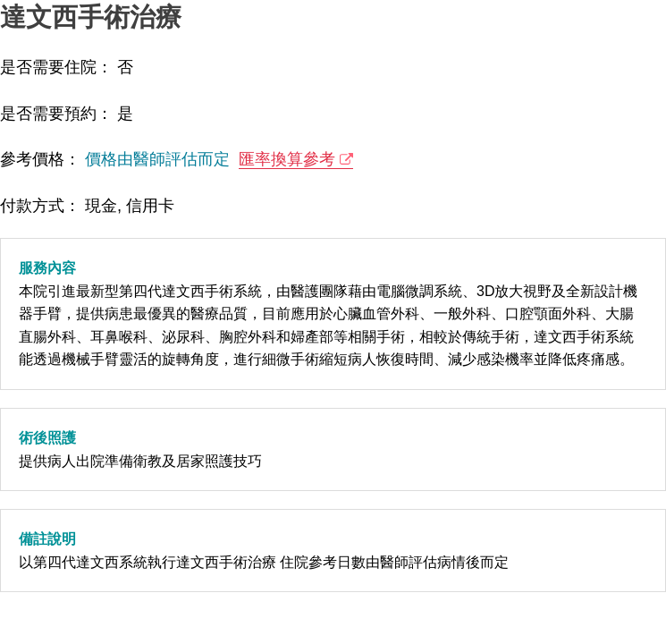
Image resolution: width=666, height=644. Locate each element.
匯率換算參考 (287, 159)
